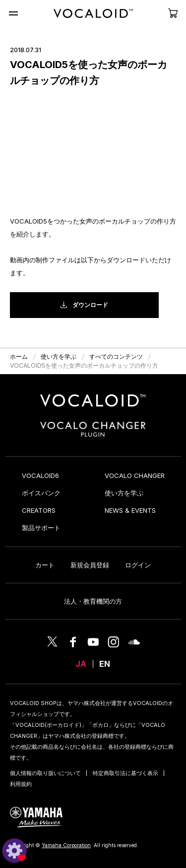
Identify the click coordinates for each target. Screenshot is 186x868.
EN (105, 664)
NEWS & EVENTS (130, 510)
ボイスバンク (41, 493)
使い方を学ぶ (124, 493)
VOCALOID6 (40, 475)
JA (81, 664)
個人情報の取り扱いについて (45, 773)
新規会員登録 (90, 565)
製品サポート (41, 528)
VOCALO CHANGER (135, 475)
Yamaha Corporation (66, 845)
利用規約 (21, 784)
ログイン (138, 565)
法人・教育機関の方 (93, 601)
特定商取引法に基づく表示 (125, 773)
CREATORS (39, 510)
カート (45, 565)
